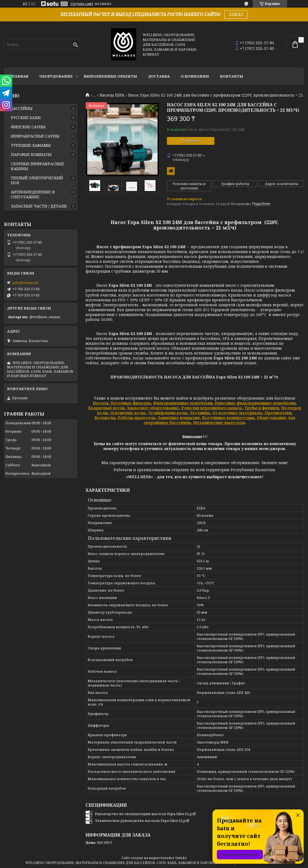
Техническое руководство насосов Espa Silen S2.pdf (142, 821)
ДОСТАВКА (159, 76)
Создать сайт (82, 4)
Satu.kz (181, 858)
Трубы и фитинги (262, 408)
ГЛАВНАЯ (19, 76)
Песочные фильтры (131, 403)
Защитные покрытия (179, 418)
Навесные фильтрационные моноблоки (255, 403)
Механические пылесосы (219, 422)
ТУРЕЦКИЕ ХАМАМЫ (31, 145)
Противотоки (278, 413)
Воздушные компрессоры (228, 418)
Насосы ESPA (112, 95)
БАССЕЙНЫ (22, 108)
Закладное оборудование (153, 408)
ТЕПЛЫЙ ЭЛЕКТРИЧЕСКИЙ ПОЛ (37, 180)
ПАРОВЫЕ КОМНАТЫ (31, 155)
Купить (193, 141)
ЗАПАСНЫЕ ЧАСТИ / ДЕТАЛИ (39, 206)
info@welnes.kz (26, 283)
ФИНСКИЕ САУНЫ (28, 127)
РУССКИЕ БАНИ (26, 118)
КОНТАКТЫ (231, 76)
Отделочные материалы (237, 413)
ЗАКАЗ (236, 14)
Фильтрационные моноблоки (183, 403)
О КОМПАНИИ (195, 76)
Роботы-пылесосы (137, 418)
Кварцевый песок (106, 408)
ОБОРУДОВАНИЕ (56, 76)
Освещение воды (128, 413)
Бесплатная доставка (171, 171)
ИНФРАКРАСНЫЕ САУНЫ (35, 136)
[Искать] (75, 45)
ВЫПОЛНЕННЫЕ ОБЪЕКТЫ (110, 76)
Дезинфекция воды (168, 413)
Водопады (105, 418)
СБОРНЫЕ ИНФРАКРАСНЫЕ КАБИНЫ (37, 166)
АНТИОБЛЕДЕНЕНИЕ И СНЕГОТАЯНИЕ (33, 194)
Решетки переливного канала (212, 408)
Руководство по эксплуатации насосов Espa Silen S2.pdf (145, 814)
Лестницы (200, 413)
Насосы (101, 403)
